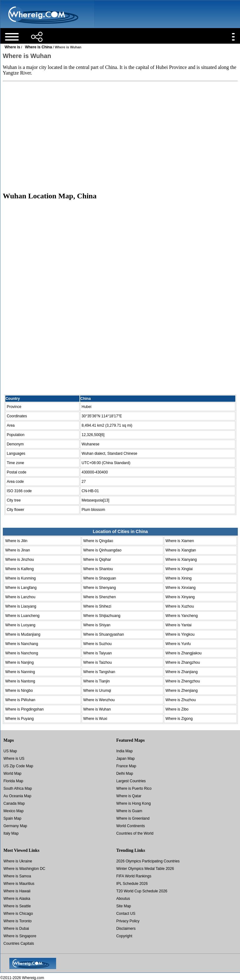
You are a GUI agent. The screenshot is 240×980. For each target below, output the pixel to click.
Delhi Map (125, 774)
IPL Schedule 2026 (132, 884)
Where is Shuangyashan (104, 634)
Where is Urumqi (97, 691)
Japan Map (125, 759)
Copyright (124, 936)
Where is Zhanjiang (182, 672)
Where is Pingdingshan (24, 709)
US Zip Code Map (18, 766)
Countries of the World (135, 833)
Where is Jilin (16, 541)
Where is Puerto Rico (134, 788)
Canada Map (14, 803)
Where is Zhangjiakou (184, 653)
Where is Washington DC (24, 869)
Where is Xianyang (181, 560)
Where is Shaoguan (100, 578)
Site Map (124, 906)
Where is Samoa (17, 876)
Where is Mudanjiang (23, 634)
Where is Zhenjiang (182, 691)
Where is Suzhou (97, 644)
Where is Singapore (20, 936)
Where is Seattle (17, 906)
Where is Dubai (16, 929)
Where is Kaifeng (19, 569)
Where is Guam (129, 811)
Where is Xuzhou (180, 606)
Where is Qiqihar (97, 560)
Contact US (126, 914)
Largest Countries (131, 781)
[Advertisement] (120, 136)
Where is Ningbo (19, 691)
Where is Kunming (21, 578)
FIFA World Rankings (134, 876)
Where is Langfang (21, 588)
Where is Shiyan (97, 625)
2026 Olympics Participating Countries (148, 861)
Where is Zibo (177, 709)
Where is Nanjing (19, 662)
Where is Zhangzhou (183, 662)
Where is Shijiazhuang (102, 616)
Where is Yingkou (180, 634)
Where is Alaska (17, 899)
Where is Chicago (18, 914)
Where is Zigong (179, 719)
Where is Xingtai (179, 569)
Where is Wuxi (95, 719)
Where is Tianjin (96, 681)
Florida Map (13, 781)
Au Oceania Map (17, 796)
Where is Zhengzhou (183, 681)
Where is (12, 47)
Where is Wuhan (97, 709)
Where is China (38, 47)
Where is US (14, 759)
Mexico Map (14, 811)
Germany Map (15, 826)
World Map (12, 774)
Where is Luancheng (22, 616)
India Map (125, 751)
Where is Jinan (18, 550)
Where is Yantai (179, 625)
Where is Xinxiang (181, 588)
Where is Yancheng (182, 616)
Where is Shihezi (97, 606)
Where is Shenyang (100, 588)
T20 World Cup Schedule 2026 (142, 891)
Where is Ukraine (18, 861)
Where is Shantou (98, 569)
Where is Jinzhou (20, 560)
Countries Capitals (19, 944)
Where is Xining (179, 578)
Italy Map (11, 833)
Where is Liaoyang (21, 606)
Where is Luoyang (20, 625)
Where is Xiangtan (181, 550)
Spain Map (12, 818)
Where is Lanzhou (20, 597)
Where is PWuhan (20, 700)
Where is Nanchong (22, 653)
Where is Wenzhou (99, 700)
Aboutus (123, 899)
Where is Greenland (133, 818)
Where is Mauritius (19, 884)
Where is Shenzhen (100, 597)
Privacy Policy (128, 921)
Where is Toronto (18, 921)
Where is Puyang (19, 719)
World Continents (131, 826)
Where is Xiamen (180, 541)
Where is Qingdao (98, 541)
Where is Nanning (20, 672)
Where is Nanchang (22, 644)
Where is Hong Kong (134, 803)
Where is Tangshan (99, 672)
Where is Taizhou (98, 662)
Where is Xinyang (180, 597)
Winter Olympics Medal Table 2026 (145, 869)
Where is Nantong (20, 681)
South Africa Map (18, 788)
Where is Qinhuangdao (102, 550)
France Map (126, 766)
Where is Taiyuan (98, 653)
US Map (10, 751)
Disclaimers (126, 929)
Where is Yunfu (178, 644)
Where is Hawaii (17, 891)
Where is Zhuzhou (181, 700)
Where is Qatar (129, 796)
